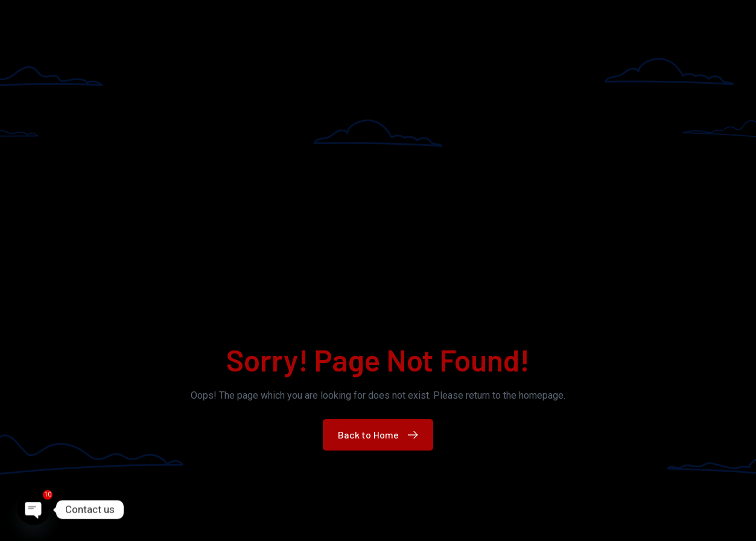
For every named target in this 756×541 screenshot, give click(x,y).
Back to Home (381, 435)
